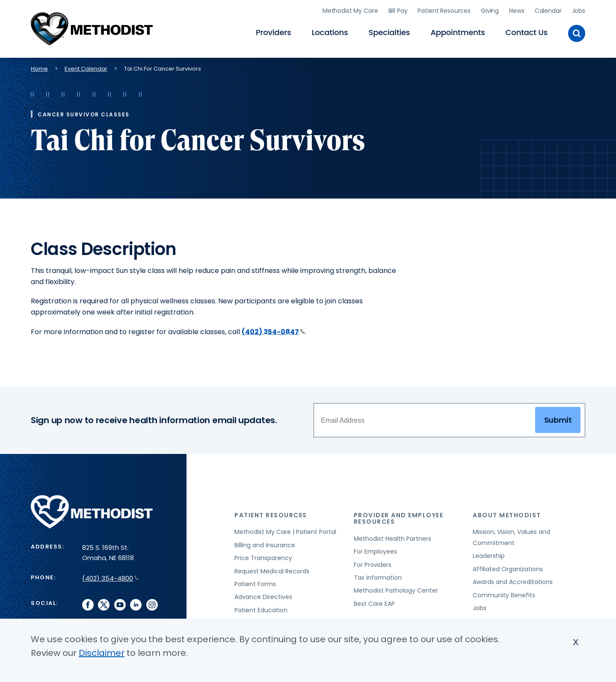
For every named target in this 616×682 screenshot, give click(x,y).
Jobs (579, 11)
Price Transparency (263, 558)
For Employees (375, 552)
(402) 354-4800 (111, 578)
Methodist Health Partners (392, 539)
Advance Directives (263, 597)
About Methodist (507, 515)
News (517, 11)
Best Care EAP (374, 604)
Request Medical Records (272, 571)
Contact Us (527, 32)
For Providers (373, 565)
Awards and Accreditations (513, 582)
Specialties (389, 32)
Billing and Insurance (265, 545)
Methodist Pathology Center (396, 590)
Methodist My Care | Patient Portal (285, 532)
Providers (273, 32)
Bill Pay (398, 11)
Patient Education (261, 610)
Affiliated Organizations (508, 569)
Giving (490, 11)
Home (39, 69)
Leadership (489, 556)
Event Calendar (86, 69)
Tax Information (378, 578)
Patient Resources (444, 11)
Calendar (548, 11)
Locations (330, 32)
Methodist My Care (350, 11)
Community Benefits (504, 595)
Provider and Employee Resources (399, 518)
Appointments (458, 32)
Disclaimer (102, 653)
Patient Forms (255, 584)
